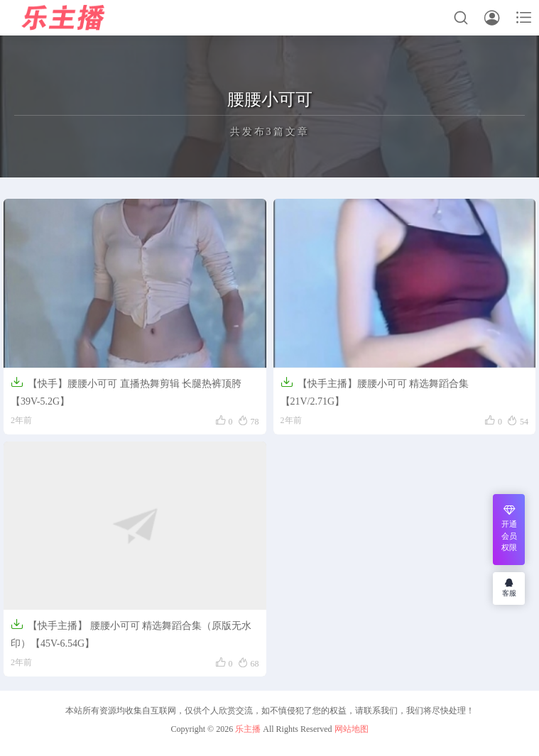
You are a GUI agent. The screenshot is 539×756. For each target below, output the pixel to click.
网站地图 (352, 729)
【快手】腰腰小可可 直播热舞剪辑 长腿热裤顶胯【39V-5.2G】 (126, 391)
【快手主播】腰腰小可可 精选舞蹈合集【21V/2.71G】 (375, 391)
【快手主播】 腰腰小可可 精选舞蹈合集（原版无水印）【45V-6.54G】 (131, 633)
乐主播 (248, 729)
